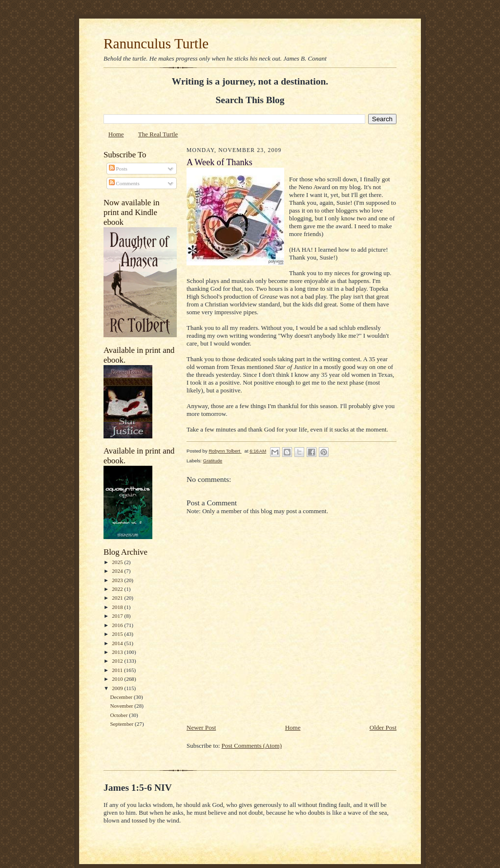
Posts (118, 169)
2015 (118, 634)
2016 (118, 625)
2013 (118, 652)
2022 (118, 589)
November (122, 706)
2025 (118, 562)
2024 (118, 571)
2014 (118, 643)
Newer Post (201, 727)
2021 (118, 598)
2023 (118, 580)
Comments (124, 183)
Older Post (383, 727)
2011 (118, 670)
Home (116, 134)
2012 (118, 661)
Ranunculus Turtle (156, 43)
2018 (118, 607)
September (122, 724)
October (119, 715)
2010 (118, 679)
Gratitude (213, 461)
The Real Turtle (158, 134)
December (122, 697)
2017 (118, 616)
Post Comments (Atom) (252, 746)
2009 (118, 688)
